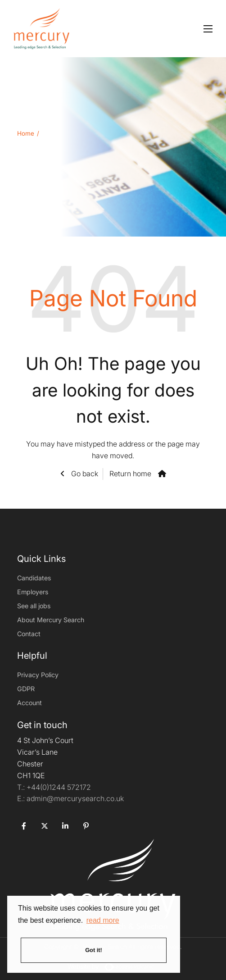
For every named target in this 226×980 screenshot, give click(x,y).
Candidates (34, 578)
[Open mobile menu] (208, 29)
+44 (59, 787)
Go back (84, 474)
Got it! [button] (94, 950)
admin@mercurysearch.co (70, 798)
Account (29, 703)
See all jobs (34, 606)
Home (26, 133)
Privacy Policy (38, 675)
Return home (130, 474)
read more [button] (103, 920)
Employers (33, 592)
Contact (29, 634)
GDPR (26, 689)
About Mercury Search (51, 620)
